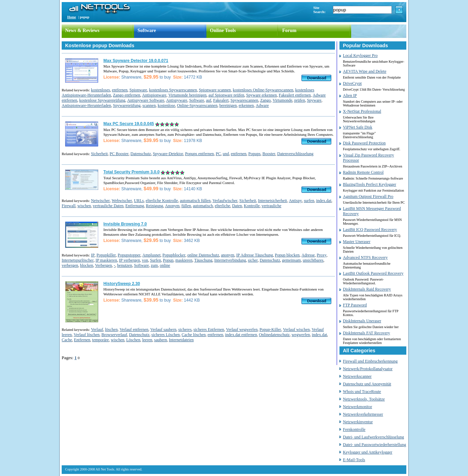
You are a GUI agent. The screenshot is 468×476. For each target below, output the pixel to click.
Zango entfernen (127, 95)
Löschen (133, 340)
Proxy (322, 255)
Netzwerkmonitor (358, 407)
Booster (269, 154)
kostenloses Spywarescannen (173, 90)
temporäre (100, 340)
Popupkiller (106, 255)
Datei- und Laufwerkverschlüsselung (373, 437)
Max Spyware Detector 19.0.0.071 (136, 61)
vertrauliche (271, 206)
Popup (168, 260)
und (226, 154)
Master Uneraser (357, 242)
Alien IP (350, 95)
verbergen (70, 265)
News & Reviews (82, 31)
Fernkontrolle (354, 429)
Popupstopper (129, 255)
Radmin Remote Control (363, 172)
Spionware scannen (215, 90)
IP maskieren (106, 260)
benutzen (125, 265)
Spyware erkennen (261, 95)
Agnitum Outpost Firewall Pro (368, 196)
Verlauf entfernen (134, 330)
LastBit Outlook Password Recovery (373, 273)
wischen (84, 206)
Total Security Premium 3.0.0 (131, 172)
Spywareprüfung (127, 105)
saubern (160, 340)
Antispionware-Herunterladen (86, 105)
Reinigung (154, 206)
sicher (253, 260)
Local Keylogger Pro (360, 55)
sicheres (185, 330)
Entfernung (135, 206)
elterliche (222, 206)
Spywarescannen (245, 100)
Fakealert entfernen (295, 95)
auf (209, 100)
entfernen (120, 90)
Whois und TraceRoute (362, 392)
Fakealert (221, 100)
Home (72, 17)
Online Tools (223, 31)
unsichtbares (313, 260)
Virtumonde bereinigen (187, 95)
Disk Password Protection (364, 143)
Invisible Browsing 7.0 (125, 224)
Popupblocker (174, 255)
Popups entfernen (200, 154)
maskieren (184, 260)
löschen (111, 330)
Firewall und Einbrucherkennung (370, 361)
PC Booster (119, 154)
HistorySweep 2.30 (122, 284)
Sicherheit (99, 154)
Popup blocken (287, 255)
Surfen (155, 260)
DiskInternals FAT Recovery (367, 333)
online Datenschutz (203, 255)
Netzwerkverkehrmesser (363, 414)
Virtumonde (282, 100)
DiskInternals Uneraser (362, 321)
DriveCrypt (352, 83)
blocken (87, 265)
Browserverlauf (114, 335)
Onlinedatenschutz (274, 335)
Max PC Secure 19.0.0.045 (129, 124)
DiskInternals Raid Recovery (367, 289)
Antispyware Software (146, 100)
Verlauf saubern (163, 330)
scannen (149, 105)
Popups (255, 154)
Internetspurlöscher (78, 260)
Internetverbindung (230, 260)
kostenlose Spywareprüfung (102, 100)
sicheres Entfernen (209, 330)
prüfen (300, 100)
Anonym (172, 206)
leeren (147, 340)
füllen (186, 206)
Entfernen (82, 340)
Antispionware (154, 95)
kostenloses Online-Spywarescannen (263, 90)
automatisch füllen (195, 201)
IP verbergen (129, 260)
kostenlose (166, 105)
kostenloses (100, 90)
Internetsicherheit (273, 201)
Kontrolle (252, 206)
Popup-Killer (270, 330)
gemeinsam (291, 260)
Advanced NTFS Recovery (365, 257)
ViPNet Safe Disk (358, 127)
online (165, 265)
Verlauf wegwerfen (242, 330)
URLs (139, 201)
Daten (237, 206)
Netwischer (100, 201)
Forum (289, 31)
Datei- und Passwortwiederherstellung (374, 445)
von (145, 260)
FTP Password (355, 305)
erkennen (246, 105)
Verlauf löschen (87, 335)
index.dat (324, 201)
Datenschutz (141, 154)
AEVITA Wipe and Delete (365, 71)
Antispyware (177, 100)
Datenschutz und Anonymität (367, 384)
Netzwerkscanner (357, 376)
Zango (266, 100)
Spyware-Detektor (168, 154)
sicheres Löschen (165, 335)
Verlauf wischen (296, 330)
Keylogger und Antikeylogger (368, 452)
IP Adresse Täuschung (255, 255)
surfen (309, 201)
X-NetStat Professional (362, 111)
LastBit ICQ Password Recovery (370, 230)
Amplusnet (151, 255)
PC (218, 154)
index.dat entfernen (241, 335)
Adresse (308, 255)
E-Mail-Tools (354, 460)
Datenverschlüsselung (295, 154)
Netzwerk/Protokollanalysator (368, 369)
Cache (67, 340)
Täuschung (204, 260)
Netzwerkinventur (358, 422)
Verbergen (104, 265)
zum (155, 265)
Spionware (138, 90)
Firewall (69, 206)
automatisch (203, 206)
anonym (228, 255)
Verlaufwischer (225, 201)
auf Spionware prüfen (226, 95)
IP (93, 255)
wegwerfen (301, 335)
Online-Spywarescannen (197, 105)
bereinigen (228, 105)
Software (147, 31)
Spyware (314, 100)
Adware (262, 105)
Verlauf (97, 330)
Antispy (295, 201)
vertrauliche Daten (108, 206)
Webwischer (122, 201)
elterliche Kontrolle (162, 201)
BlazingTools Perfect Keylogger (369, 184)
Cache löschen (194, 335)
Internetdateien (181, 340)
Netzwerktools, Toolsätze (364, 399)
